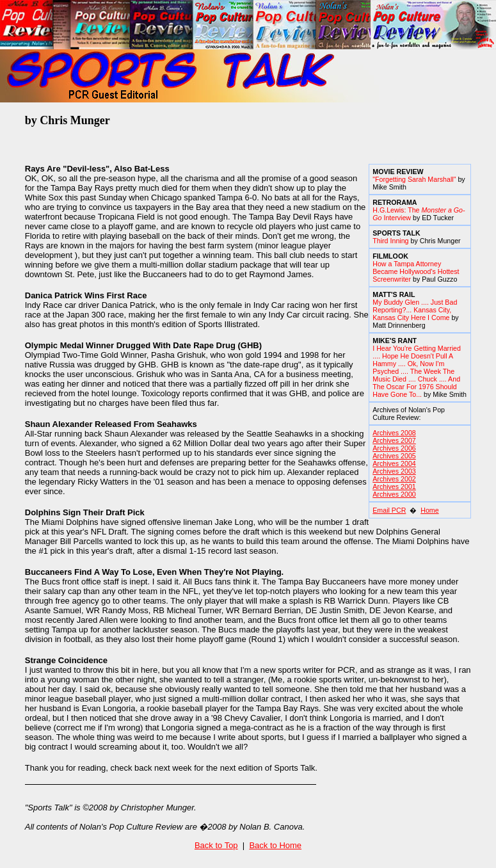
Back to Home (275, 845)
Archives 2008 (394, 433)
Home (429, 510)
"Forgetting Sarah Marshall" (414, 179)
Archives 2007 (394, 440)
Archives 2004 (394, 463)
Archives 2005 (394, 456)
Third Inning (390, 241)
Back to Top (216, 845)
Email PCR (389, 510)
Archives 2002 (394, 479)
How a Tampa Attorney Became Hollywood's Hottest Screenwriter (416, 271)
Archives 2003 (394, 471)
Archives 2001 (394, 486)
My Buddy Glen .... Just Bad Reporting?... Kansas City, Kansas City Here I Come (415, 310)
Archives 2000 (394, 494)
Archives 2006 (394, 448)
